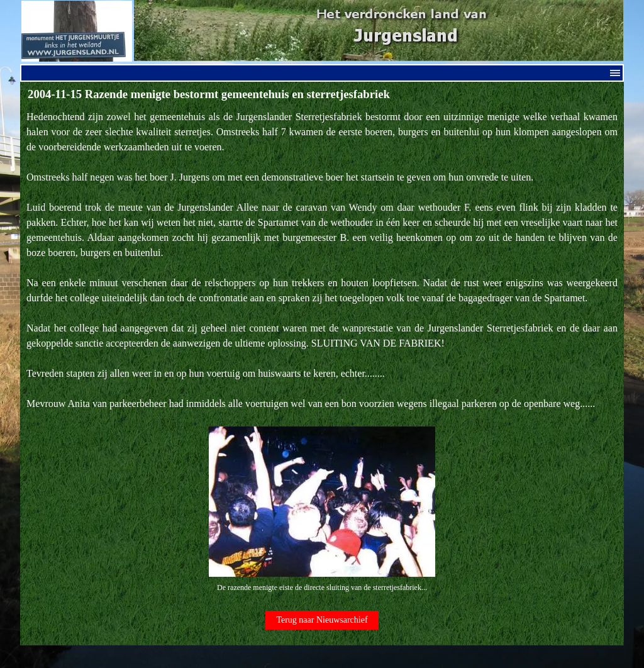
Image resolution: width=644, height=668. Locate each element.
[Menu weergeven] (615, 73)
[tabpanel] (322, 352)
